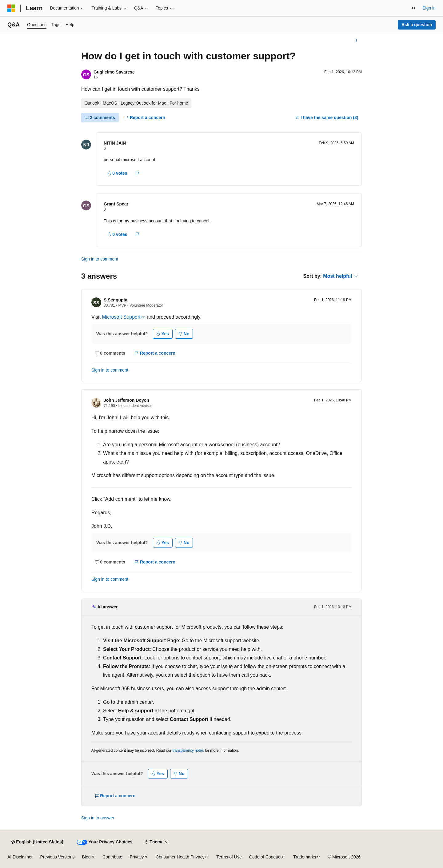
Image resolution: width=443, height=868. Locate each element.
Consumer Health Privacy (180, 857)
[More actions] (356, 41)
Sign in (429, 8)
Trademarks (305, 857)
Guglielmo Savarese (114, 72)
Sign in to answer (98, 818)
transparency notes (188, 751)
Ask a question (417, 25)
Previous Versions (57, 857)
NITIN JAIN (115, 143)
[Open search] (414, 8)
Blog (86, 857)
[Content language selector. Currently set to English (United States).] (37, 842)
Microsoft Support (121, 317)
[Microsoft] (11, 8)
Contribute (112, 857)
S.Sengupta (116, 300)
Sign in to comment (100, 259)
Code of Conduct (265, 857)
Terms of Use (229, 857)
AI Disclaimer (20, 857)
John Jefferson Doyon (126, 400)
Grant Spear (116, 204)
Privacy (137, 857)
